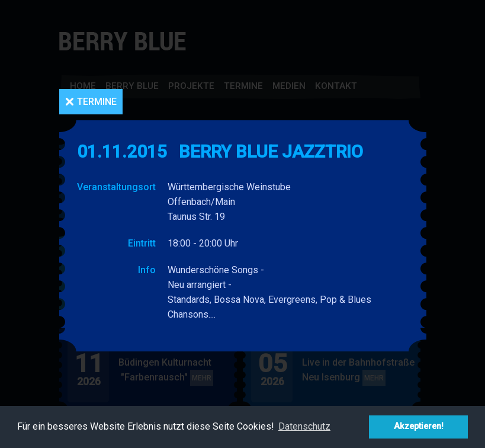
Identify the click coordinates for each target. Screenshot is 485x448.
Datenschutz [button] (304, 426)
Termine (97, 102)
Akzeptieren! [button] (419, 426)
